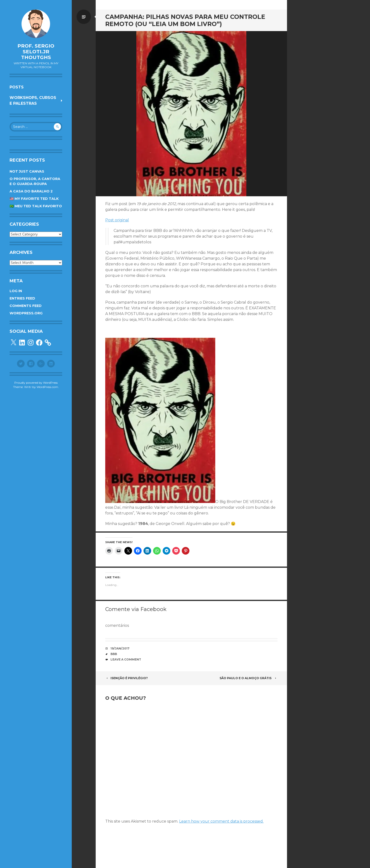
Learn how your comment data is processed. (221, 821)
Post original (117, 220)
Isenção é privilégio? (127, 678)
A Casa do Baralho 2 (31, 191)
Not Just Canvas (27, 171)
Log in (16, 291)
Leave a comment (126, 659)
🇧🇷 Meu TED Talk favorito (36, 206)
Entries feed (22, 298)
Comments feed (26, 306)
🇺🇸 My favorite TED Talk (34, 199)
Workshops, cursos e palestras (33, 101)
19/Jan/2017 (120, 648)
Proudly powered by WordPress (36, 383)
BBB (114, 654)
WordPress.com (47, 387)
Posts (17, 87)
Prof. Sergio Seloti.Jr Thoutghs (36, 52)
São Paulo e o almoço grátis (249, 678)
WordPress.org (26, 313)
